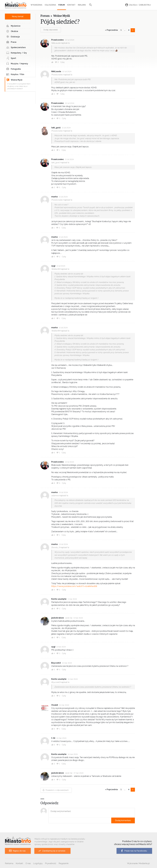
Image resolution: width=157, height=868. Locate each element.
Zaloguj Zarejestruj (138, 5)
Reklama (82, 5)
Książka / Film (15, 74)
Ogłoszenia (50, 5)
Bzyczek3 (56, 663)
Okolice (12, 31)
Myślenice (13, 26)
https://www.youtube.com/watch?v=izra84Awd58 (74, 586)
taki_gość (56, 128)
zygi (53, 266)
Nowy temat (18, 16)
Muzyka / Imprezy (17, 64)
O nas (28, 863)
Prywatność (51, 863)
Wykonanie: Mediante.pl (138, 863)
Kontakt (71, 5)
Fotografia (13, 69)
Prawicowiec (58, 40)
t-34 (53, 738)
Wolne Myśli (14, 80)
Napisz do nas (17, 851)
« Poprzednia (111, 30)
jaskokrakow (58, 618)
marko (55, 197)
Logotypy (38, 863)
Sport (11, 58)
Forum (62, 5)
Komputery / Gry (16, 53)
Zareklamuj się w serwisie (52, 851)
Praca (11, 42)
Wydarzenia (36, 5)
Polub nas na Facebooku (134, 851)
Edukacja (13, 37)
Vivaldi (55, 705)
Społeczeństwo (16, 48)
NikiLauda (56, 71)
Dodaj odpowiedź (51, 30)
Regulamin (64, 863)
